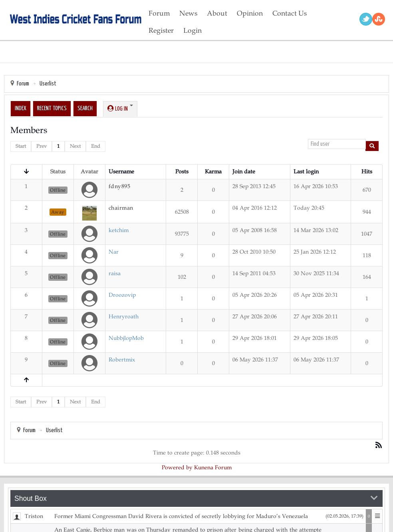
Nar (114, 252)
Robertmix (122, 360)
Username (121, 172)
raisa (115, 273)
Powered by (177, 467)
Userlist (48, 84)
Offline (58, 190)
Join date (244, 172)
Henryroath (124, 317)
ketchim (119, 230)
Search (85, 108)
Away (58, 212)
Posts (182, 172)
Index (21, 108)
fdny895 (120, 186)
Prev (42, 146)
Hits (367, 172)
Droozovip (122, 295)
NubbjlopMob (126, 338)
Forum (23, 84)
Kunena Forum (213, 467)
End (96, 146)
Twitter (366, 19)
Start (21, 146)
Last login (306, 172)
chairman (121, 208)
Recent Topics (52, 108)
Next (75, 146)
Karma (213, 172)
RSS (379, 19)
